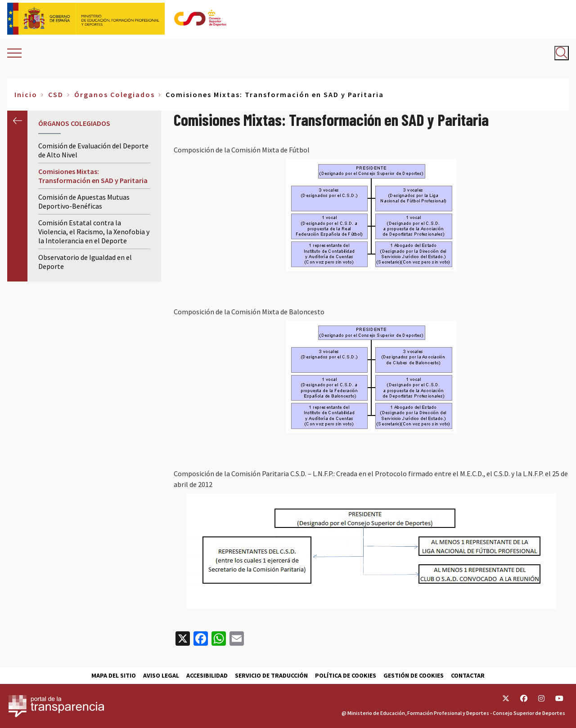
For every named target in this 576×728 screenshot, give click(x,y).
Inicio (26, 94)
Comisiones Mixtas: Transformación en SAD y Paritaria (93, 176)
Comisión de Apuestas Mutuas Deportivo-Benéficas (84, 201)
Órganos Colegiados (115, 94)
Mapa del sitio (114, 675)
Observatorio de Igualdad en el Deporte (85, 262)
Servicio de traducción (271, 675)
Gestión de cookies (414, 675)
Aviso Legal (161, 675)
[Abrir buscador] (562, 53)
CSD (56, 94)
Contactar (468, 675)
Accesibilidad (207, 675)
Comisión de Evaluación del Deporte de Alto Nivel (93, 150)
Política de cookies (346, 675)
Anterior (17, 121)
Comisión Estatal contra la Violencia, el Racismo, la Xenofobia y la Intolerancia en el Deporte (94, 232)
